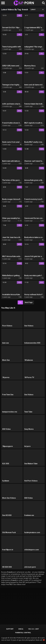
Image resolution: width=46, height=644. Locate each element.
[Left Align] (4, 3)
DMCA (21, 629)
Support (10, 629)
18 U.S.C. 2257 (33, 629)
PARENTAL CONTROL (23, 633)
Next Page (29, 302)
